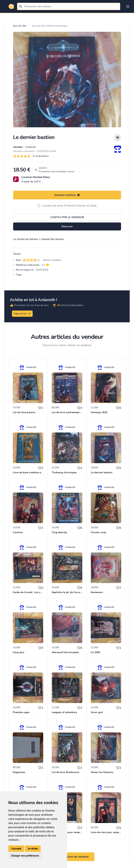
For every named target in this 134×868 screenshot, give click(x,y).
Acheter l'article (67, 195)
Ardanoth (30, 147)
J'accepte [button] (16, 849)
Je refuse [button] (33, 849)
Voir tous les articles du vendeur (67, 857)
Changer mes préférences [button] (25, 856)
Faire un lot (22, 314)
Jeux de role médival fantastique (50, 26)
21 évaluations (41, 156)
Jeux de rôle (20, 26)
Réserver (67, 226)
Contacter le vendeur (67, 217)
